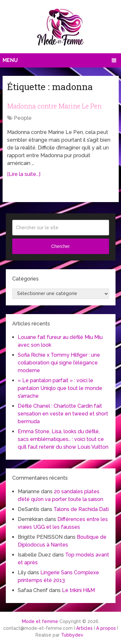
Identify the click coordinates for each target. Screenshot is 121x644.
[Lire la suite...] (24, 174)
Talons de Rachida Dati (81, 509)
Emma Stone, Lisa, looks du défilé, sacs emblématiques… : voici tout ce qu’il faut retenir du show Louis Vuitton (63, 439)
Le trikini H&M (78, 590)
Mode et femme (40, 621)
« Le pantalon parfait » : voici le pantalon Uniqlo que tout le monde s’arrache (60, 388)
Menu (10, 60)
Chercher (61, 246)
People (23, 118)
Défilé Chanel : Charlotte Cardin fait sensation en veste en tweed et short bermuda (63, 414)
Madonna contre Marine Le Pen (54, 106)
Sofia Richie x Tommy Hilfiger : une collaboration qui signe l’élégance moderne (59, 363)
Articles (84, 628)
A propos (106, 628)
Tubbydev (72, 635)
